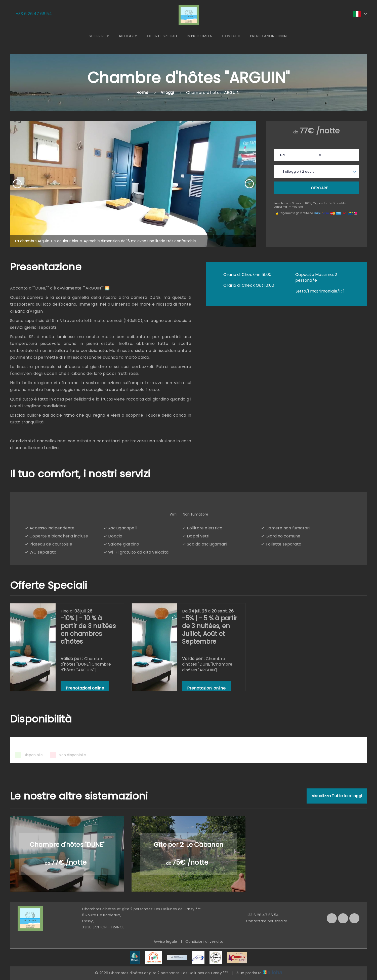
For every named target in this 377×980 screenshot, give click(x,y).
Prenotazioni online (269, 36)
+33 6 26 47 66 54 (260, 915)
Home (142, 93)
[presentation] (17, 184)
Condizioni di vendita (204, 941)
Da (282, 155)
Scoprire (99, 36)
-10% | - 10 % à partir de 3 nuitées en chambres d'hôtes (88, 630)
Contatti (231, 36)
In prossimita (199, 36)
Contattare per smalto (264, 921)
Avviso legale (165, 941)
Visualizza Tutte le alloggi (337, 796)
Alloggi (128, 36)
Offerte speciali (162, 36)
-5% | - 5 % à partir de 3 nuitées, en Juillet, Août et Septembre (210, 630)
